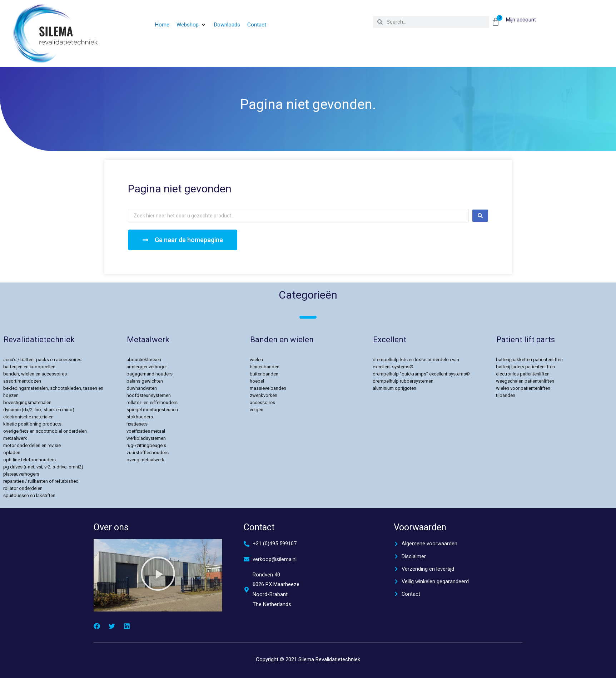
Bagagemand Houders (150, 374)
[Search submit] (480, 216)
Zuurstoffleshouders (148, 453)
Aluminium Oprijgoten (394, 388)
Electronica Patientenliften (523, 374)
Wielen (256, 360)
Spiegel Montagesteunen (152, 410)
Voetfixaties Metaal (146, 431)
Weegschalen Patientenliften (525, 381)
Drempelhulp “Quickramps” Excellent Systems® (421, 374)
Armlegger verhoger (147, 367)
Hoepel (257, 381)
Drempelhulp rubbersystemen (403, 381)
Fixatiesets (137, 424)
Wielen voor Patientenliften (523, 388)
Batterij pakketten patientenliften (529, 360)
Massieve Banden (268, 388)
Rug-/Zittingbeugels (146, 445)
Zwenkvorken (264, 395)
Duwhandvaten (142, 388)
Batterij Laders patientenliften (525, 367)
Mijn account (521, 20)
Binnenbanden (265, 367)
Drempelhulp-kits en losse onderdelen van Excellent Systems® (416, 363)
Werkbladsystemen (146, 438)
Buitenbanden (264, 374)
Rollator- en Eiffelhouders (152, 402)
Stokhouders (140, 417)
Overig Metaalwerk (145, 460)
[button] (192, 25)
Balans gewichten (145, 381)
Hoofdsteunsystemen (149, 395)
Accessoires (262, 402)
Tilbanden (506, 395)
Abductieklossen (144, 360)
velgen (257, 410)
